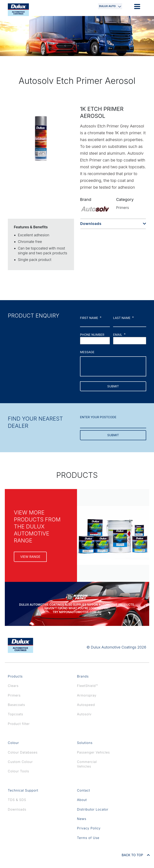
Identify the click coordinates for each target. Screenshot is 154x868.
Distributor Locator (93, 809)
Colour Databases (23, 752)
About (82, 800)
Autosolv (84, 714)
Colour (13, 743)
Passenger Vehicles (93, 752)
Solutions (85, 743)
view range (30, 557)
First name (91, 318)
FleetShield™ (87, 686)
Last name (124, 318)
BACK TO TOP (136, 855)
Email (119, 334)
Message (87, 352)
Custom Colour (20, 762)
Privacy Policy (89, 828)
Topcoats (15, 714)
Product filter (19, 724)
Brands (83, 676)
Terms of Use (88, 838)
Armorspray (87, 695)
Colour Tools (18, 771)
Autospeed (86, 705)
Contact (84, 790)
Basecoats (16, 705)
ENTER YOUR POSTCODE (98, 417)
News (82, 819)
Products (15, 676)
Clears (13, 686)
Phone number (92, 335)
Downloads (91, 224)
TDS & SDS (17, 800)
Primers (14, 695)
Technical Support (23, 790)
